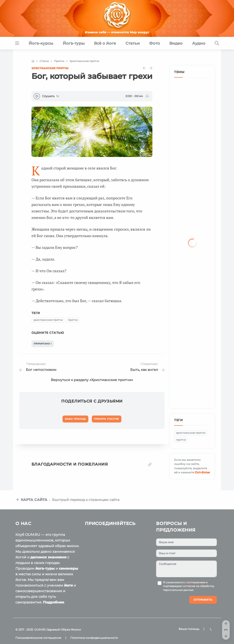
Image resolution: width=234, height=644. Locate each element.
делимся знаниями (48, 557)
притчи (73, 320)
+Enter (202, 472)
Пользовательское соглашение (38, 638)
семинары (68, 568)
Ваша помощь (189, 629)
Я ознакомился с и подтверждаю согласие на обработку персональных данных (189, 586)
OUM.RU (40, 629)
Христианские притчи (50, 68)
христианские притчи (48, 320)
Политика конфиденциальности (94, 638)
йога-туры (45, 568)
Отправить (203, 600)
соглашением (196, 582)
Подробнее (54, 602)
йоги (68, 585)
